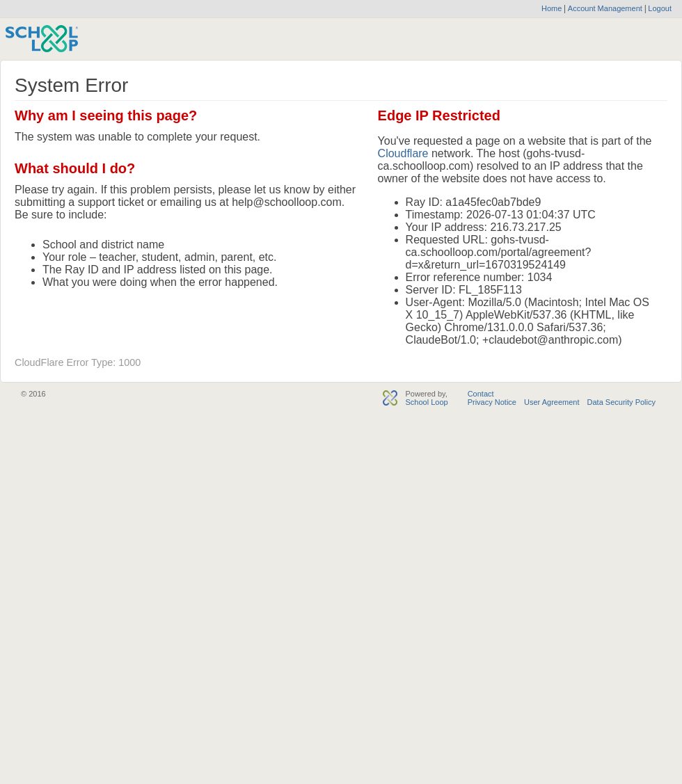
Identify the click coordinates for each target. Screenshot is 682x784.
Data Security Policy (621, 402)
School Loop (426, 402)
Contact (481, 394)
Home (552, 8)
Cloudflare (403, 153)
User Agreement (552, 402)
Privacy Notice (492, 402)
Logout (659, 8)
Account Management (606, 8)
